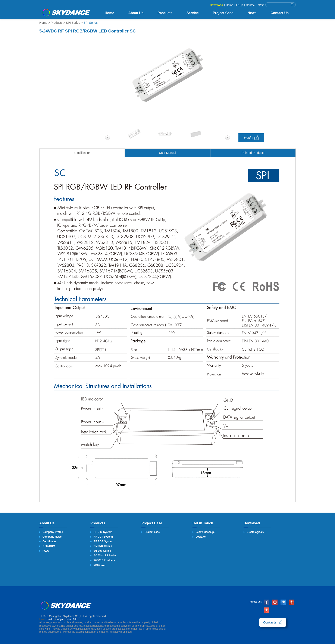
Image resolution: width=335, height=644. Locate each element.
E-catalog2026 (255, 532)
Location (201, 537)
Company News (52, 537)
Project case (152, 532)
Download (216, 5)
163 (75, 619)
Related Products (253, 153)
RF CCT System (103, 537)
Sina (68, 619)
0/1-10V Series (102, 551)
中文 (261, 5)
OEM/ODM (49, 546)
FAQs (240, 5)
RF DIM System (103, 532)
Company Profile (53, 532)
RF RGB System (103, 541)
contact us (273, 622)
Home (230, 5)
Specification (82, 153)
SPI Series (73, 23)
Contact (251, 5)
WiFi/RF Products (104, 560)
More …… (100, 565)
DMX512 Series (103, 546)
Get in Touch (203, 523)
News (252, 13)
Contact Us (280, 13)
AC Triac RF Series (105, 556)
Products (165, 13)
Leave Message (205, 532)
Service (193, 13)
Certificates (49, 541)
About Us (136, 13)
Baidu (50, 619)
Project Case (223, 13)
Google (60, 619)
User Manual (167, 153)
